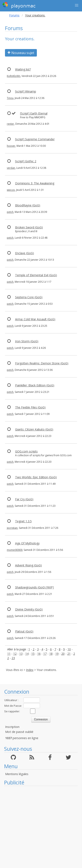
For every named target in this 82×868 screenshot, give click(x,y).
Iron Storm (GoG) (27, 341)
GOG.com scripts (26, 451)
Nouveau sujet (21, 53)
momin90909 (15, 550)
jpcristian (12, 528)
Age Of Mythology (27, 543)
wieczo (11, 190)
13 (21, 654)
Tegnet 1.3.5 (23, 521)
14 (27, 654)
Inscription (12, 727)
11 (9, 654)
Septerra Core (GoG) (29, 297)
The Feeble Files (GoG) (30, 407)
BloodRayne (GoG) (28, 205)
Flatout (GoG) (24, 631)
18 (51, 654)
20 (63, 654)
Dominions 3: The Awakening (35, 183)
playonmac (19, 5)
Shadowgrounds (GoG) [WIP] (34, 587)
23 (13, 658)
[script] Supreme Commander (35, 139)
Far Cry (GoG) (24, 499)
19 (57, 654)
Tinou (10, 98)
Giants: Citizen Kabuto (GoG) (34, 429)
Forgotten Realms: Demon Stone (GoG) (42, 363)
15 (33, 654)
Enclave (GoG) (25, 253)
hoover (11, 146)
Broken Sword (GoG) (29, 227)
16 (39, 654)
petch (10, 212)
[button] (77, 5)
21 (69, 654)
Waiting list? (23, 69)
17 (45, 654)
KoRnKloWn (14, 76)
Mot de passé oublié (19, 732)
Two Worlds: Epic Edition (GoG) (36, 477)
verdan (11, 168)
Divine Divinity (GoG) (29, 609)
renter (10, 124)
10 (69, 649)
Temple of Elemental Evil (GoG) (36, 275)
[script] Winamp (26, 91)
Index (30, 670)
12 (15, 654)
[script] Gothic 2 (26, 161)
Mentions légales (17, 774)
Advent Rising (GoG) (28, 565)
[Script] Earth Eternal (34, 113)
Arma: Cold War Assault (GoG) (35, 319)
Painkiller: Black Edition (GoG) (35, 385)
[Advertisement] (39, 827)
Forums (14, 15)
